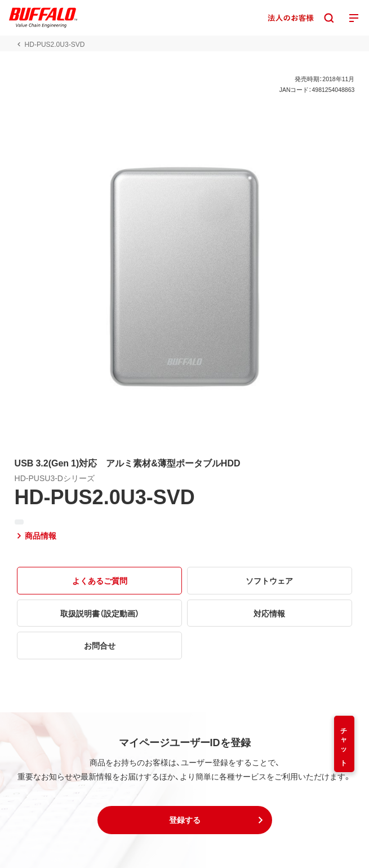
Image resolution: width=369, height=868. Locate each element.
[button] (185, 820)
